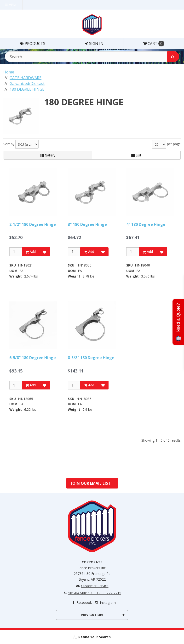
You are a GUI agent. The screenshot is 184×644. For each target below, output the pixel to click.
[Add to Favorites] (45, 252)
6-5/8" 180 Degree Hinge (33, 358)
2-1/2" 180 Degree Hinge (33, 224)
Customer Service (92, 586)
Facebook (81, 602)
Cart (154, 44)
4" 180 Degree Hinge (146, 224)
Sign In (94, 44)
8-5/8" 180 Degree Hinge (91, 358)
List (136, 155)
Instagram (105, 602)
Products (32, 44)
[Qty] (16, 252)
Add (31, 252)
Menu (11, 5)
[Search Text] (92, 57)
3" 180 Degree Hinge (87, 224)
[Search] (173, 57)
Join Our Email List (91, 483)
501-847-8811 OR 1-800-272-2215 (92, 593)
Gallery (48, 155)
